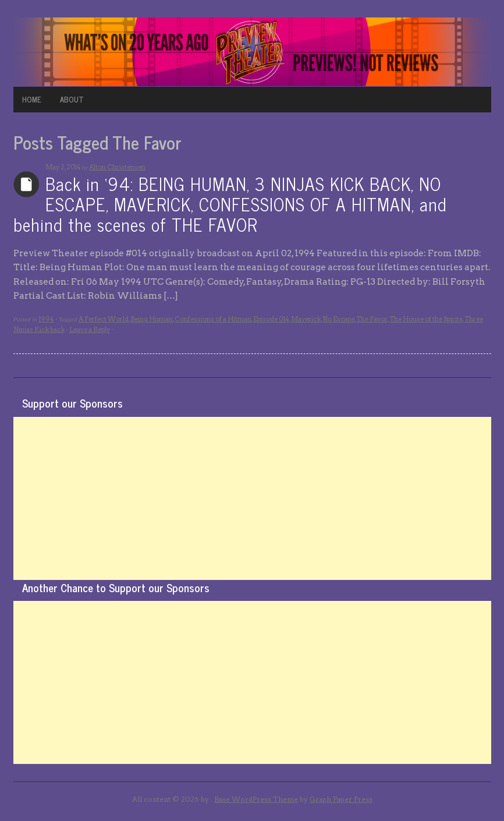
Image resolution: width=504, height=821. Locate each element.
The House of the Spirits (426, 319)
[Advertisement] (252, 498)
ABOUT (72, 99)
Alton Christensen (117, 167)
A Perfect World (104, 319)
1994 (46, 319)
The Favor (372, 319)
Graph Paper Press (341, 799)
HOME (32, 99)
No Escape (338, 319)
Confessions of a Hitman (213, 319)
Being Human (152, 319)
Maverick (306, 319)
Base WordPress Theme (256, 799)
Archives (26, 184)
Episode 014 (271, 319)
